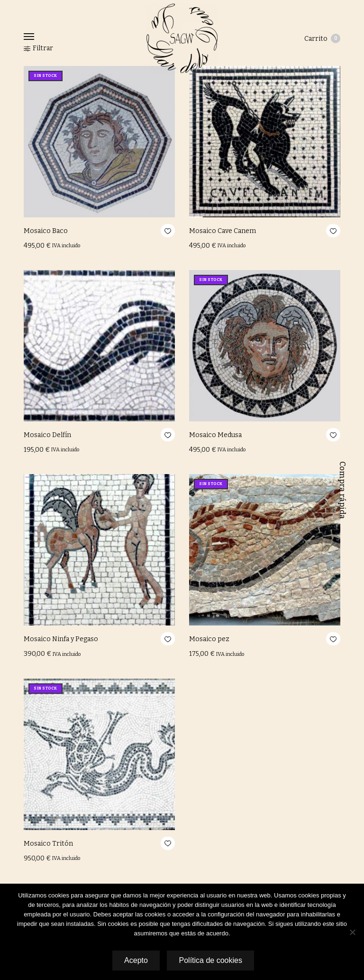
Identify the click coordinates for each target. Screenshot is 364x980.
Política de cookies (211, 960)
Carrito (322, 38)
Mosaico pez (209, 639)
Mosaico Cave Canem (223, 231)
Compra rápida (342, 490)
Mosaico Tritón (48, 844)
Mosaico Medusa (215, 435)
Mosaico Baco (46, 231)
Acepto (135, 960)
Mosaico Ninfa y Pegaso (61, 639)
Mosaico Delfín (47, 435)
